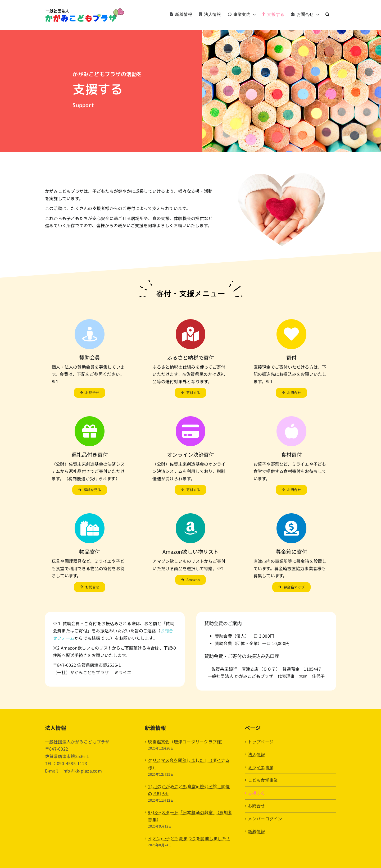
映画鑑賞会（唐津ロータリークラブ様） (187, 742)
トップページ (261, 742)
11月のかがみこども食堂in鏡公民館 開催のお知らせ (189, 790)
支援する (257, 793)
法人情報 (257, 754)
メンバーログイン (265, 819)
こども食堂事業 (263, 780)
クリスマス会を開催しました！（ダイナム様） (189, 764)
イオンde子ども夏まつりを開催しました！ (189, 838)
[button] (327, 14)
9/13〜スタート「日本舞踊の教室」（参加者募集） (190, 816)
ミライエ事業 (261, 767)
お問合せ (257, 806)
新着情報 (257, 831)
